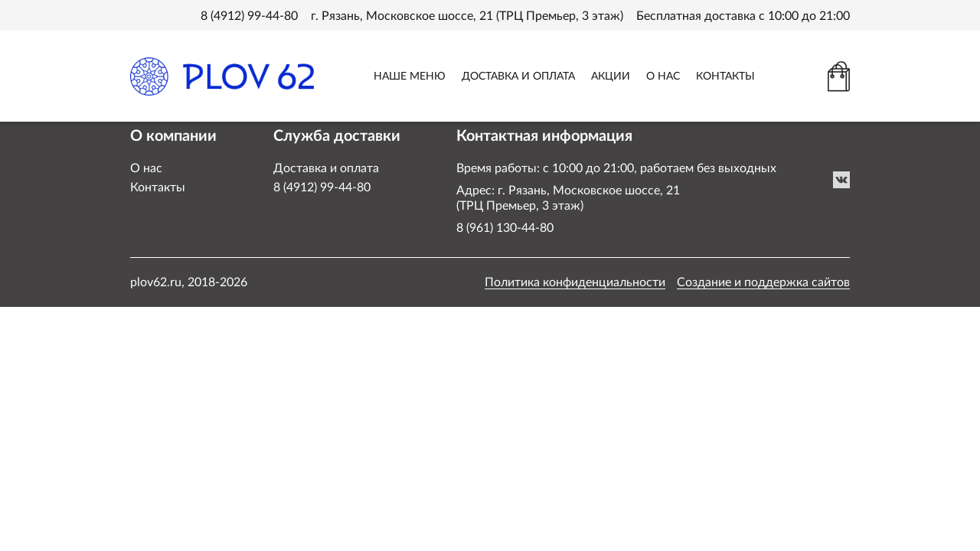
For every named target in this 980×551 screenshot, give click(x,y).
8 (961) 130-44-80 (505, 228)
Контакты (158, 187)
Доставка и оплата (326, 168)
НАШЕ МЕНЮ (410, 77)
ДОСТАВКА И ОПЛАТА (518, 77)
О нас (146, 168)
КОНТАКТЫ (725, 77)
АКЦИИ (611, 77)
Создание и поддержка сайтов (763, 282)
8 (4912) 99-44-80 (249, 16)
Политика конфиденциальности (575, 282)
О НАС (663, 77)
